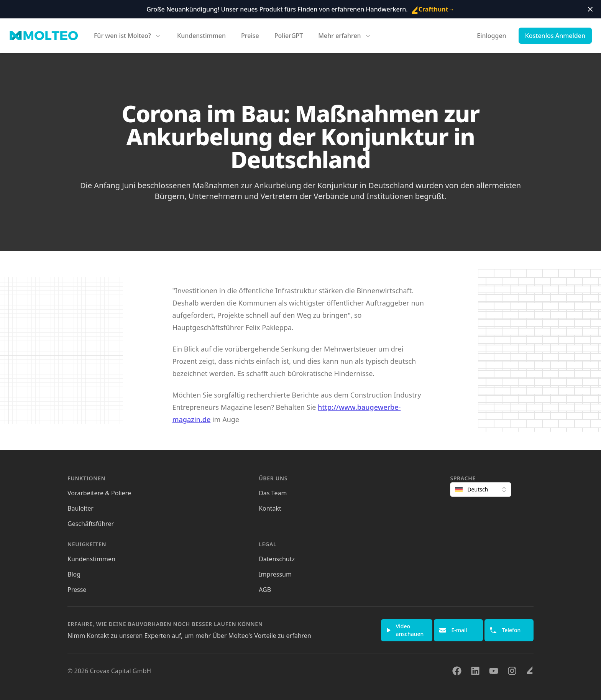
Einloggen (491, 36)
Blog (74, 574)
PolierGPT (289, 36)
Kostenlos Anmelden (555, 36)
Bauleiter (80, 508)
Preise (250, 36)
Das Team (273, 493)
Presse (77, 590)
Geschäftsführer (91, 524)
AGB (265, 590)
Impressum (275, 574)
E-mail (453, 630)
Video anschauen (405, 630)
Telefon (505, 630)
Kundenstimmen (201, 36)
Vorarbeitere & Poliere (99, 493)
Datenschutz (277, 559)
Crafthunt (433, 9)
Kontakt (270, 508)
